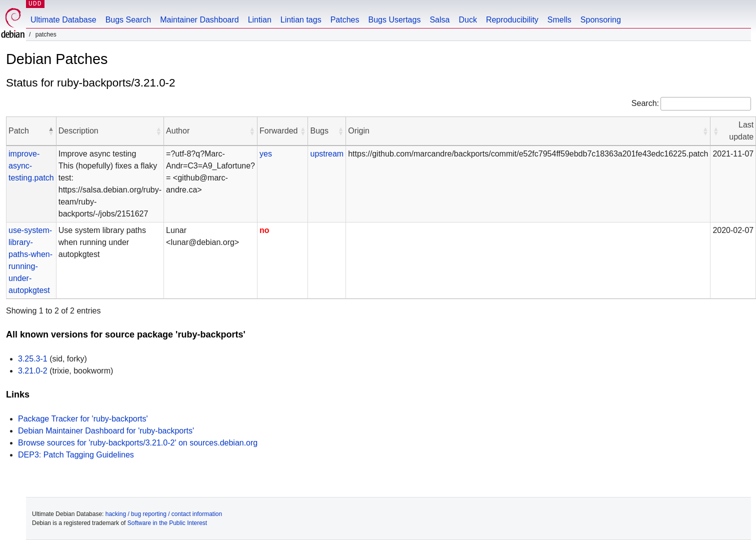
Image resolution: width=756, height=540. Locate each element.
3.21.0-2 (33, 371)
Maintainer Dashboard (199, 20)
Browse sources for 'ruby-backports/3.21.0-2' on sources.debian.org (138, 443)
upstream (327, 154)
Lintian (260, 20)
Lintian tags (301, 20)
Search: (645, 103)
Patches (345, 20)
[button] (51, 131)
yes (266, 154)
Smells (559, 20)
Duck (467, 20)
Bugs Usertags (394, 20)
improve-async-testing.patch (31, 166)
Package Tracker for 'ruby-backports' (83, 419)
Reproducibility (512, 20)
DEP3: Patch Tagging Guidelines (76, 455)
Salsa (439, 20)
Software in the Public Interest (167, 523)
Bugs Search (128, 20)
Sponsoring (601, 20)
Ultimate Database (63, 20)
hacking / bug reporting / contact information (164, 514)
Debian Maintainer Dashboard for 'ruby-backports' (106, 431)
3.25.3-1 (33, 359)
